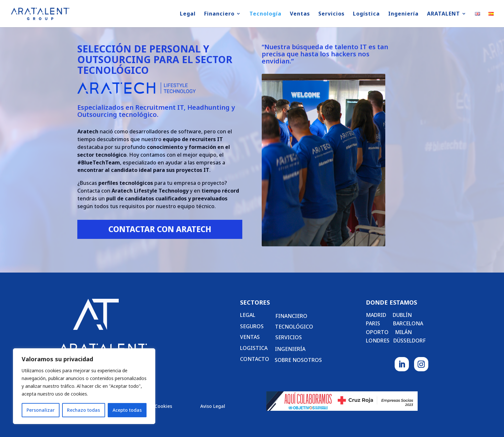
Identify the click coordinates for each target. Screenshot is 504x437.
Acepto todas (127, 410)
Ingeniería (403, 14)
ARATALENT (444, 14)
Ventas (300, 14)
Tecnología (265, 14)
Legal (188, 14)
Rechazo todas (83, 410)
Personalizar (41, 410)
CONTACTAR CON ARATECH (160, 229)
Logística (366, 14)
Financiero (219, 14)
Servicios (331, 14)
